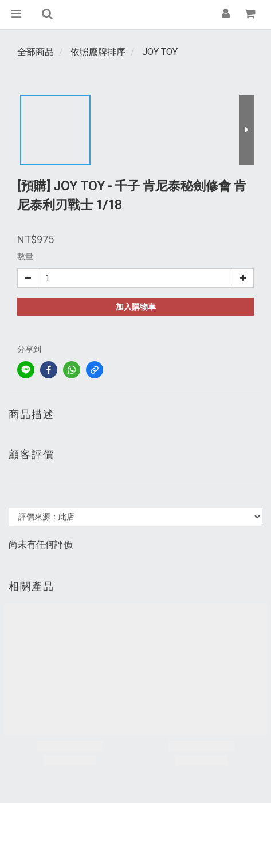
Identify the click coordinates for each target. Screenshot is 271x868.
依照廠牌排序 (98, 52)
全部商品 (36, 52)
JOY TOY (160, 52)
